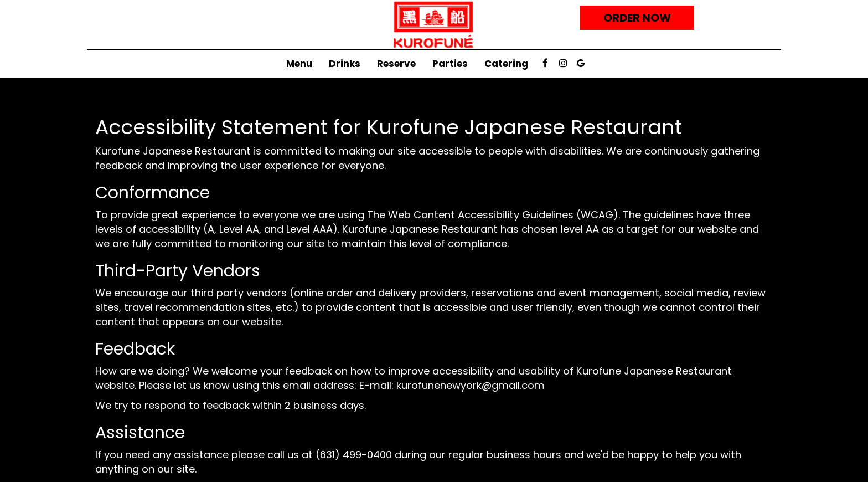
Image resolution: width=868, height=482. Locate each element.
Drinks (345, 64)
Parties (450, 64)
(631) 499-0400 (354, 455)
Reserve (396, 64)
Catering (506, 64)
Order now (637, 18)
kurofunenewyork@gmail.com (471, 385)
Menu (299, 64)
